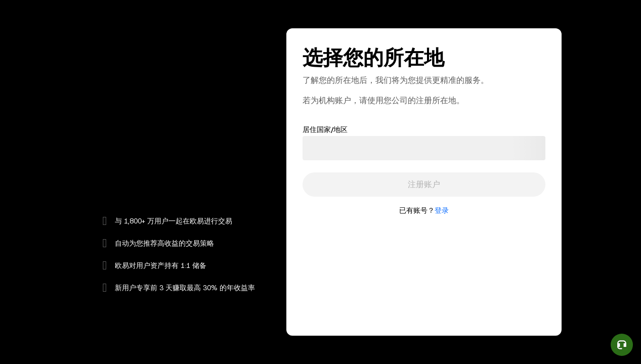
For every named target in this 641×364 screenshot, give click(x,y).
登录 (442, 210)
